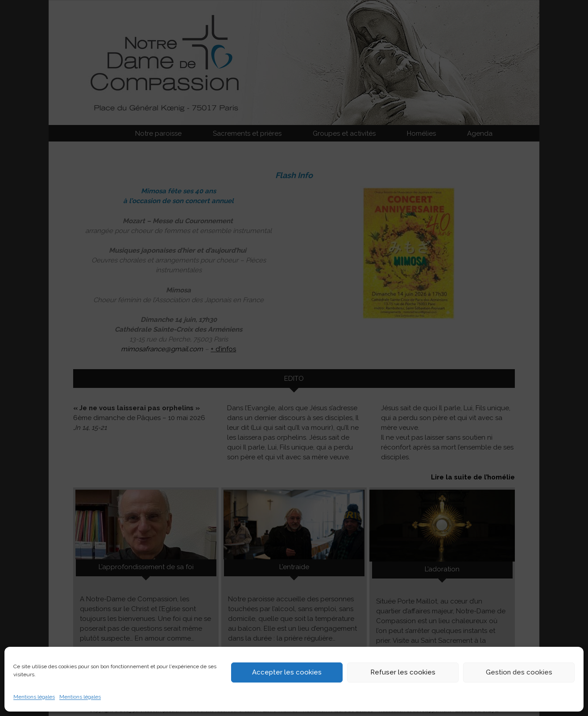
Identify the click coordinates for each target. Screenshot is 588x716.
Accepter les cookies (287, 672)
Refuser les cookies (403, 672)
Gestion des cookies (519, 672)
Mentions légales (34, 697)
